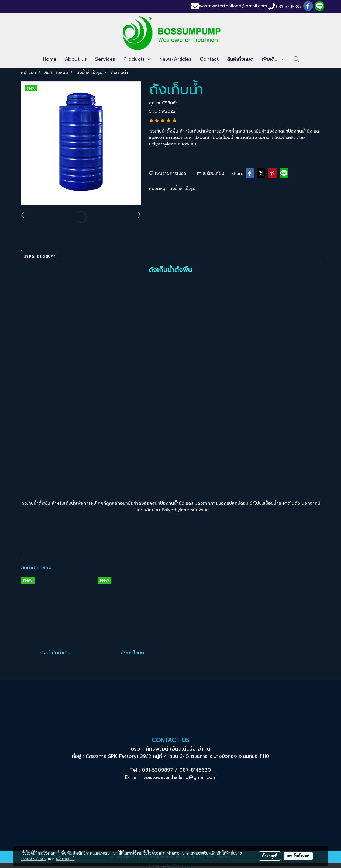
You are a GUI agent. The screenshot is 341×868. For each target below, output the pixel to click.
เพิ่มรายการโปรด (168, 174)
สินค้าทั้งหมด (240, 59)
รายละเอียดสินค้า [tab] (40, 256)
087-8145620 (195, 770)
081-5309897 (157, 770)
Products (137, 59)
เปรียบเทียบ (211, 174)
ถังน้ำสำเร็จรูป (182, 189)
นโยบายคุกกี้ (65, 859)
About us (76, 59)
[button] (297, 59)
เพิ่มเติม (273, 59)
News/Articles (175, 59)
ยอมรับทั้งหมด (298, 856)
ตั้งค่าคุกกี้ (270, 856)
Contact (209, 59)
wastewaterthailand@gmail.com (233, 6)
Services (105, 59)
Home (50, 59)
